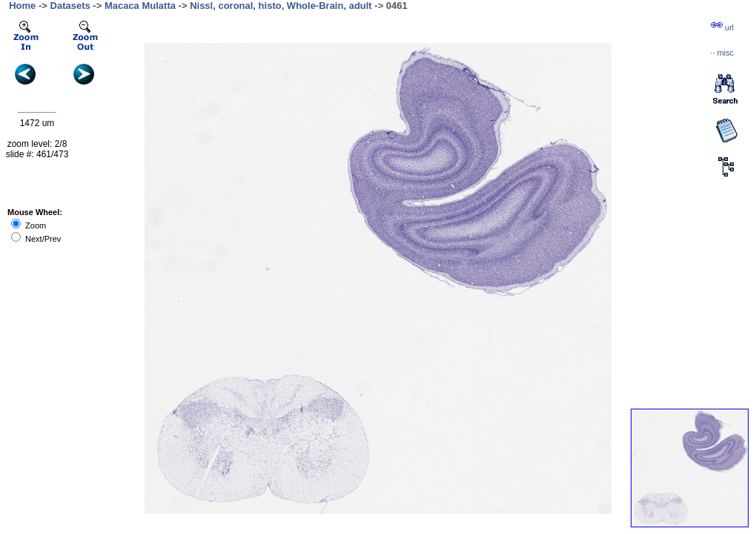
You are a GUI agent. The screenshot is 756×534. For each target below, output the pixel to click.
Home (22, 6)
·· (722, 53)
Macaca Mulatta (140, 6)
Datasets (70, 6)
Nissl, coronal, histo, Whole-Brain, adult (281, 6)
